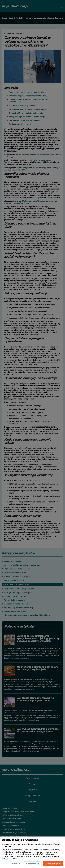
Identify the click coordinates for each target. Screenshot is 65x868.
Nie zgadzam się (33, 864)
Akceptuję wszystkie (53, 864)
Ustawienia (16, 864)
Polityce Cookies (9, 858)
